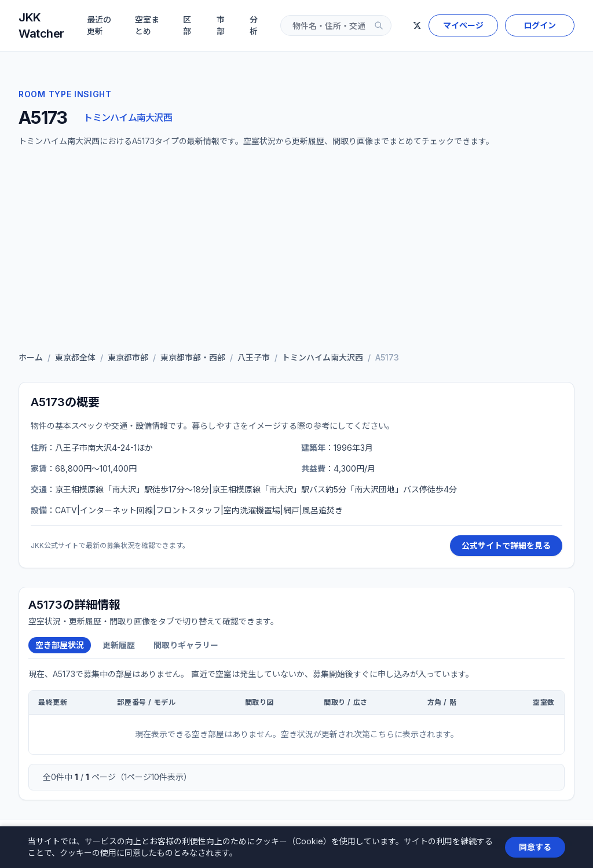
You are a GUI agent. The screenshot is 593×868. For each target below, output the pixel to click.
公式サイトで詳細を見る (506, 545)
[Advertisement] (296, 252)
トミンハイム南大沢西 (128, 117)
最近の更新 (99, 25)
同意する (535, 847)
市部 (221, 25)
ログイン (540, 25)
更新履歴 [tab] (119, 645)
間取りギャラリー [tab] (186, 645)
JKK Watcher (41, 25)
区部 (187, 25)
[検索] (379, 25)
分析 (254, 25)
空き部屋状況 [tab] (60, 645)
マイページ (463, 25)
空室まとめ (147, 25)
